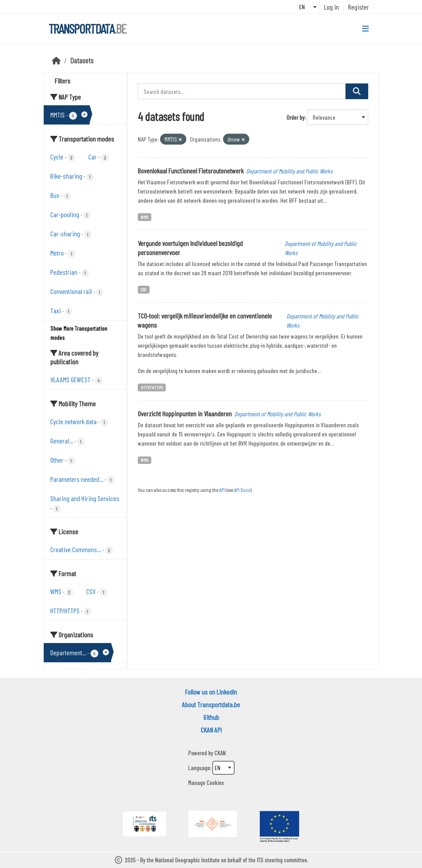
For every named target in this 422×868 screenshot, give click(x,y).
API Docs (242, 490)
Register (359, 7)
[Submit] (357, 91)
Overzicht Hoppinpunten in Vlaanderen (185, 413)
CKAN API (211, 730)
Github (211, 717)
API (222, 490)
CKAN (220, 753)
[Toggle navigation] (365, 29)
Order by (295, 117)
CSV (144, 289)
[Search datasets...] (242, 91)
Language (199, 768)
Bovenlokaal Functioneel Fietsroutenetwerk (191, 171)
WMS (145, 217)
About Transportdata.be (211, 704)
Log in (331, 7)
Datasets (82, 60)
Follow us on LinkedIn (211, 692)
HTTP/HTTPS (152, 387)
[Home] (56, 60)
